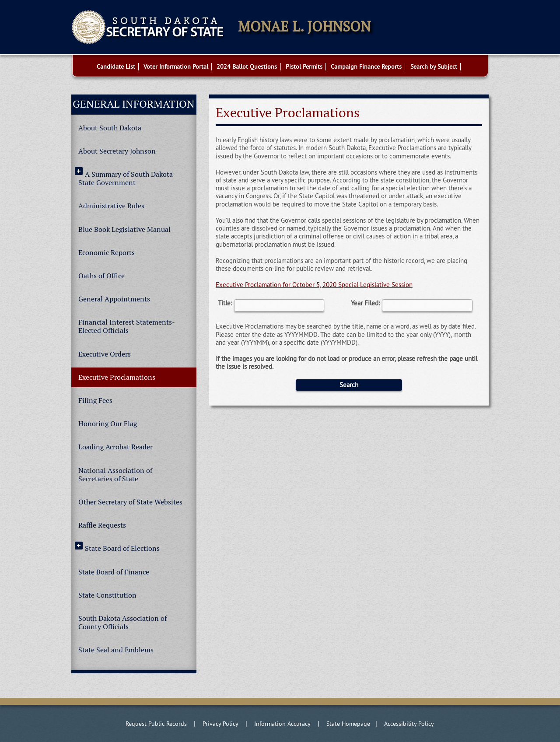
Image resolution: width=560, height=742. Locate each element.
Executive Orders (105, 354)
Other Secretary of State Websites (130, 502)
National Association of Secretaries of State (115, 475)
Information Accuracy (282, 724)
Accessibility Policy (409, 724)
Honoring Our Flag (108, 424)
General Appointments (114, 299)
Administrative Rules (111, 206)
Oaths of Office (101, 276)
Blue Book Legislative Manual (124, 229)
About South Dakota (110, 128)
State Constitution (107, 595)
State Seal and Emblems (116, 650)
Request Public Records (156, 724)
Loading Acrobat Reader (115, 447)
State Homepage (348, 724)
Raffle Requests (102, 525)
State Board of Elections (122, 548)
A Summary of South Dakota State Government (126, 178)
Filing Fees (95, 401)
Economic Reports (107, 253)
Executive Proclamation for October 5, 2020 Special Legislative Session (314, 285)
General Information (134, 104)
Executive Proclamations (117, 377)
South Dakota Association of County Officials (122, 623)
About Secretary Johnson (117, 151)
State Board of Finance (114, 572)
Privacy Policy (220, 724)
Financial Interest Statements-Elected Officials (127, 326)
